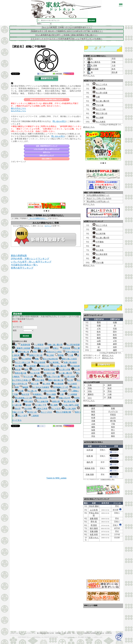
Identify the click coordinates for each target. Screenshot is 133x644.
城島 (93, 427)
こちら (92, 76)
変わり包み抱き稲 (49, 359)
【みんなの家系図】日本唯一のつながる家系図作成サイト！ (67, 27)
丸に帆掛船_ (53, 362)
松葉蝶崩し (36, 394)
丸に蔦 (76, 370)
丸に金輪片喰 (41, 401)
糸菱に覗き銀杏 (69, 362)
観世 (93, 412)
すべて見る (17, 420)
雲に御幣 (53, 405)
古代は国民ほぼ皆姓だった (98, 195)
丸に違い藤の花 (58, 366)
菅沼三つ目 (43, 366)
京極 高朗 (90, 474)
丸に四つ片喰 (63, 370)
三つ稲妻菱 (71, 394)
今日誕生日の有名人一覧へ (24, 265)
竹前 (115, 329)
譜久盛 (115, 72)
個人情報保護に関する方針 (45, 633)
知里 (93, 430)
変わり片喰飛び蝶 (62, 412)
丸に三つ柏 (99, 109)
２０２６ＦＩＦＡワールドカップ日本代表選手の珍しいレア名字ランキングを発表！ (67, 39)
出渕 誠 (90, 450)
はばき (113, 418)
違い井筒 (45, 384)
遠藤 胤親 (94, 519)
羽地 (90, 388)
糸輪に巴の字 (63, 398)
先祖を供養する (47, 159)
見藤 (93, 421)
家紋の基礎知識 (19, 256)
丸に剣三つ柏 (48, 373)
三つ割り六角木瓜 (47, 391)
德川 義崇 (94, 528)
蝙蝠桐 (24, 387)
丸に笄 (69, 380)
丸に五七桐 (33, 373)
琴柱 (34, 352)
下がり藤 (98, 105)
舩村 (110, 388)
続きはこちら (89, 127)
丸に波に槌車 (69, 409)
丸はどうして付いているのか (99, 198)
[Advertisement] (46, 181)
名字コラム (47, 152)
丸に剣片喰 (99, 89)
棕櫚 (52, 398)
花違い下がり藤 (52, 377)
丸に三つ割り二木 (21, 362)
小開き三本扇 (40, 409)
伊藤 (114, 62)
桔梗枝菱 (65, 348)
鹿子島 (113, 421)
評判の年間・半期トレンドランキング (30, 259)
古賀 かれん (94, 538)
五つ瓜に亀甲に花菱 (69, 405)
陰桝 (15, 387)
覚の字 (16, 409)
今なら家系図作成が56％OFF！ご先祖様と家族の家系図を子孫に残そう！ (67, 35)
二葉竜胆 (34, 416)
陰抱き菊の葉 (19, 373)
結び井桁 (27, 409)
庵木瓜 (38, 377)
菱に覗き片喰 (68, 401)
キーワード (18, 327)
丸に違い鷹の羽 (64, 373)
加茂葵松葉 (24, 345)
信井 (115, 347)
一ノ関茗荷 (37, 345)
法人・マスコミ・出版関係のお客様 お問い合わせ (88, 633)
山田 (99, 341)
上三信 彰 (94, 510)
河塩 (90, 391)
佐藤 (115, 322)
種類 (15, 330)
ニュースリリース (30, 633)
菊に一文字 (21, 416)
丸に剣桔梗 (30, 366)
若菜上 (54, 348)
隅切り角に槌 (22, 352)
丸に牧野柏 (25, 359)
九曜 (96, 97)
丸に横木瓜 (95, 62)
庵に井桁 (49, 355)
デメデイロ (113, 412)
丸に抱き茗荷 (100, 254)
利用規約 (58, 633)
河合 (93, 436)
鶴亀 (35, 359)
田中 (115, 332)
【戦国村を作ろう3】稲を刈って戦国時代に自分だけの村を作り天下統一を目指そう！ (66, 31)
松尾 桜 (90, 456)
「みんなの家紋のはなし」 (38, 218)
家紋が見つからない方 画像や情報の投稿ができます (47, 100)
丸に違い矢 (31, 391)
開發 (115, 338)
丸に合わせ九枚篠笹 (39, 387)
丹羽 (114, 59)
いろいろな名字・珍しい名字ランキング (47, 149)
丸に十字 (34, 370)
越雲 (115, 344)
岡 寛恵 (94, 525)
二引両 (97, 229)
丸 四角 (94, 66)
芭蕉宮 (113, 415)
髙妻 (110, 397)
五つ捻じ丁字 (39, 405)
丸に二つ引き (45, 412)
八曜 (60, 394)
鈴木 (114, 69)
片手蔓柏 (98, 242)
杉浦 (93, 418)
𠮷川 (90, 398)
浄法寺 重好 (94, 506)
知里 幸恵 (94, 534)
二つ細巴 (62, 391)
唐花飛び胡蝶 (48, 370)
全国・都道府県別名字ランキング (47, 146)
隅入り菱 (33, 384)
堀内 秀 (90, 462)
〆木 (99, 329)
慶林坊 (91, 394)
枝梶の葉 (55, 401)
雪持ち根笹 (27, 401)
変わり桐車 (50, 394)
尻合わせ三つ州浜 (53, 352)
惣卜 (113, 430)
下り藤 (69, 355)
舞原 (93, 415)
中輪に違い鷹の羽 (54, 345)
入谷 (114, 66)
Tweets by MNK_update (56, 478)
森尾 (93, 408)
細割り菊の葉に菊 (54, 380)
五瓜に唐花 (38, 380)
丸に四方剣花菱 (72, 345)
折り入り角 (27, 377)
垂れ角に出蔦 (40, 398)
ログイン (48, 226)
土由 (93, 424)
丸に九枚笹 (71, 384)
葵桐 (25, 370)
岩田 (93, 433)
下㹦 (113, 424)
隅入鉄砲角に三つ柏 (22, 398)
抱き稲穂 (94, 69)
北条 (90, 385)
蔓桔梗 (27, 405)
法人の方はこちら (18, 111)
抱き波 (16, 370)
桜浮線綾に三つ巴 (59, 387)
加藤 (99, 344)
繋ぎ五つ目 (31, 412)
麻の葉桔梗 (57, 384)
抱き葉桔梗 (74, 366)
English (109, 633)
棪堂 (113, 433)
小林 (110, 394)
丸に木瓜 (98, 250)
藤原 (99, 338)
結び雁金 (17, 366)
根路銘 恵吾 (90, 468)
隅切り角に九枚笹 (68, 359)
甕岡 (99, 322)
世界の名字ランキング (47, 155)
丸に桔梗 (98, 118)
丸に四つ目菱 (68, 377)
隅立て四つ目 (100, 113)
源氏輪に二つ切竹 (40, 348)
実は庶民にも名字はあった (98, 201)
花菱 (96, 246)
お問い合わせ (67, 633)
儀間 (115, 350)
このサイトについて (16, 633)
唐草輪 (59, 355)
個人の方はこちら (18, 108)
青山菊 (19, 391)
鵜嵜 (110, 385)
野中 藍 (94, 522)
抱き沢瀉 (24, 394)
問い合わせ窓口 (59, 121)
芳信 (110, 391)
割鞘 (113, 408)
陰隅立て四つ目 (34, 355)
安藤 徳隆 (94, 531)
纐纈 (99, 350)
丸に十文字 (54, 409)
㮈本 (113, 427)
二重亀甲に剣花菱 (21, 348)
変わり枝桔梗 (38, 362)
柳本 (113, 436)
